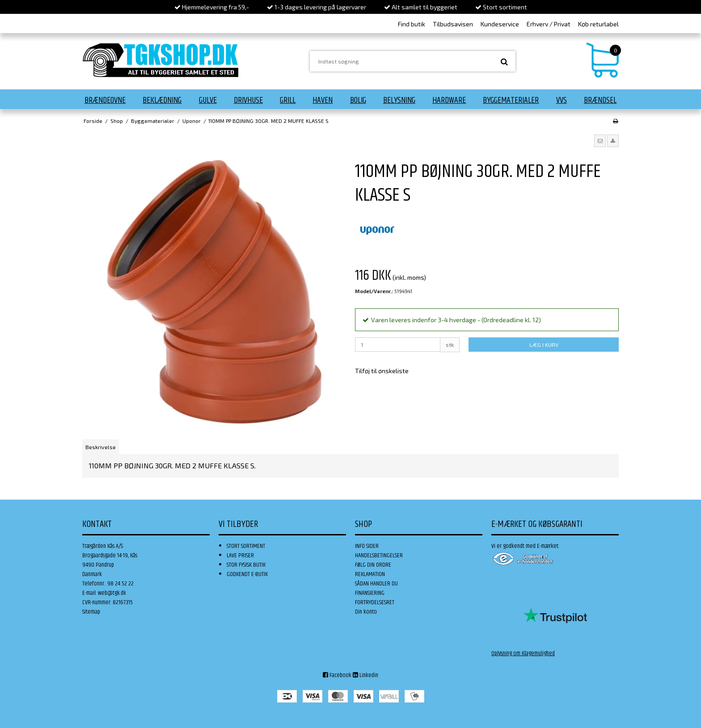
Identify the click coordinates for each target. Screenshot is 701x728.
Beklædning (162, 100)
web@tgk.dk (112, 593)
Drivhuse (248, 100)
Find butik (412, 24)
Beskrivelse (101, 447)
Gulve (208, 100)
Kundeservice (500, 24)
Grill (288, 100)
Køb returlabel (598, 24)
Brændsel (600, 100)
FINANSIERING (370, 593)
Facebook (337, 675)
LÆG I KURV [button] (544, 345)
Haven (323, 100)
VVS (562, 100)
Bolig (358, 100)
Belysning (399, 100)
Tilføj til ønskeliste (382, 371)
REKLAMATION (370, 574)
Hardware (449, 100)
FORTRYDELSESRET (375, 602)
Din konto (366, 612)
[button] (600, 141)
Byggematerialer (511, 100)
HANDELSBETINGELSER (379, 555)
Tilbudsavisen (453, 24)
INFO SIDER (367, 546)
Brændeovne (105, 100)
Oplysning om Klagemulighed (523, 653)
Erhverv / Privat (549, 24)
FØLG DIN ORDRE (373, 565)
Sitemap (91, 612)
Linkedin (365, 675)
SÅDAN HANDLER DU (376, 584)
